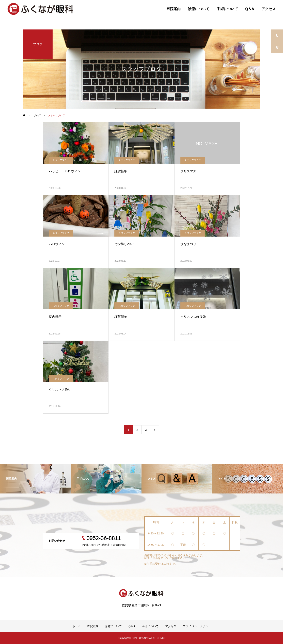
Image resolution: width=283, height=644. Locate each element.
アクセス (269, 9)
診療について (199, 9)
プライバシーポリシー (197, 626)
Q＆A (250, 9)
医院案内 (174, 9)
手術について (227, 9)
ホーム (76, 626)
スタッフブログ (61, 160)
